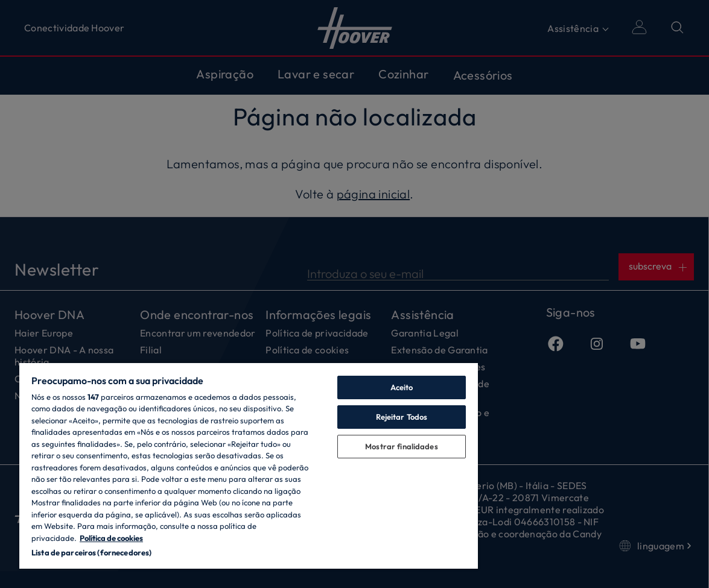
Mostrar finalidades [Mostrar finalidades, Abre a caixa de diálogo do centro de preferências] (401, 446)
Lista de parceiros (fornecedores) (91, 552)
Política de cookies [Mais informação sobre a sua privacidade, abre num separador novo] (111, 538)
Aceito (402, 387)
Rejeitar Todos (402, 417)
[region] (249, 465)
